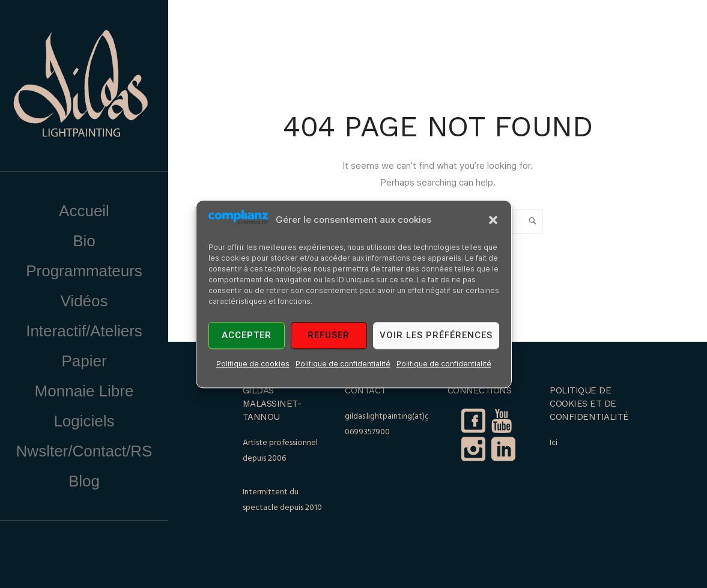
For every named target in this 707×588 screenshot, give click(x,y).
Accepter (247, 336)
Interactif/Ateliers (84, 331)
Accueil (84, 211)
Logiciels (84, 421)
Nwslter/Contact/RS (84, 451)
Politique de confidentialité (343, 364)
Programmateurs (84, 271)
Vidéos (84, 301)
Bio (84, 241)
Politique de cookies (253, 364)
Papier (84, 361)
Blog (84, 481)
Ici (554, 443)
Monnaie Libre (84, 391)
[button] (493, 220)
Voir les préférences (436, 336)
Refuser (329, 336)
